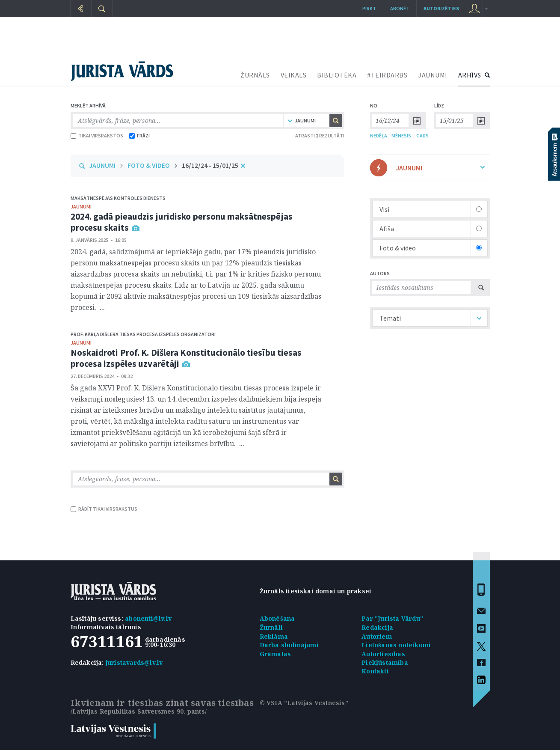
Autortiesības (383, 654)
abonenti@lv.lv (148, 618)
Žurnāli (271, 627)
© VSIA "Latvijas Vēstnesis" (304, 703)
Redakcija (377, 627)
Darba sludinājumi (289, 645)
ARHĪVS (470, 75)
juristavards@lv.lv (134, 662)
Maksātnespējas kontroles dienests (118, 198)
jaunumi (81, 207)
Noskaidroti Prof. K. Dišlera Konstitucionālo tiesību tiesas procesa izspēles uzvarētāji (186, 358)
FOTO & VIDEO (149, 165)
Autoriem (377, 636)
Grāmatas (276, 654)
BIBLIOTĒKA (337, 75)
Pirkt (369, 8)
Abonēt (400, 8)
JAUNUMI (433, 75)
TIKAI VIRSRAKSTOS (97, 135)
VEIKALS (294, 75)
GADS (422, 135)
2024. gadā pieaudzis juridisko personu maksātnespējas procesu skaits (182, 222)
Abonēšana (277, 618)
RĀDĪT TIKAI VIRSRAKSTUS (104, 509)
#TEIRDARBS (387, 75)
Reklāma (274, 636)
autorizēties (441, 8)
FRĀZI (139, 135)
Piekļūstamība (385, 662)
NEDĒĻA (379, 135)
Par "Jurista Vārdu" (392, 618)
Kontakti (375, 671)
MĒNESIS (401, 135)
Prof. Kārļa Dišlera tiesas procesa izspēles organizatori (143, 334)
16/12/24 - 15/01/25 (210, 165)
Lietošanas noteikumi (396, 645)
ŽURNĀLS (255, 75)
